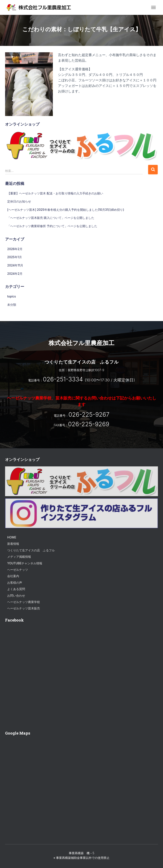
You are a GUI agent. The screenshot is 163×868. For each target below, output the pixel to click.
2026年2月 (15, 249)
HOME (12, 537)
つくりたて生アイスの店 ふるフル (31, 550)
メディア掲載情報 (19, 557)
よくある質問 (16, 589)
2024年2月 (15, 274)
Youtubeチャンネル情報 (25, 563)
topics (12, 296)
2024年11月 (15, 265)
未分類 (12, 305)
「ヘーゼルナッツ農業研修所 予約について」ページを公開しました (52, 226)
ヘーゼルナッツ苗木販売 (24, 608)
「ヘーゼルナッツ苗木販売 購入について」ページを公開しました (51, 218)
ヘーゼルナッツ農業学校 (24, 602)
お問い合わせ (16, 595)
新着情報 (13, 544)
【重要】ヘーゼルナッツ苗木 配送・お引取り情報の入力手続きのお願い (55, 193)
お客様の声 (15, 583)
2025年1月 (15, 257)
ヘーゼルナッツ (18, 570)
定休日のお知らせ (19, 201)
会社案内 (13, 576)
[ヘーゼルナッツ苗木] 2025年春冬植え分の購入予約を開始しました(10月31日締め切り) (66, 210)
